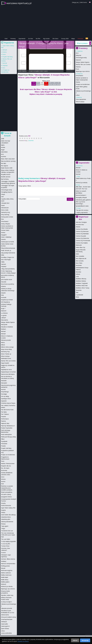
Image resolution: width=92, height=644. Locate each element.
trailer (41, 71)
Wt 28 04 (54, 84)
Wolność (4, 584)
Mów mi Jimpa (80, 102)
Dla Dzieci (55, 39)
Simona (3, 479)
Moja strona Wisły (6, 349)
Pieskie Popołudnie (7, 428)
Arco (77, 53)
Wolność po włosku (82, 183)
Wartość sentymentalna (8, 564)
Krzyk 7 (3, 309)
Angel (3, 150)
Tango (3, 528)
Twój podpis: (22, 199)
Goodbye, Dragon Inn (8, 257)
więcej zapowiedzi (82, 212)
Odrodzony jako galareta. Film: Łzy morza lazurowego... (83, 202)
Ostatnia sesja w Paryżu (8, 403)
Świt (77, 292)
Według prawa (5, 566)
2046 (3, 139)
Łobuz (78, 95)
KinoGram (79, 265)
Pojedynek (4, 441)
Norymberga (5, 392)
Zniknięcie (4, 622)
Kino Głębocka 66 (81, 258)
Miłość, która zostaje (7, 347)
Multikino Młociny (81, 279)
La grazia (4, 315)
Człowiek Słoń (5, 203)
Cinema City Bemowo (82, 231)
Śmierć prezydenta (7, 492)
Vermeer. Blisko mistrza (8, 559)
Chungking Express (7, 192)
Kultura (78, 274)
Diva (2, 219)
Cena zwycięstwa (81, 99)
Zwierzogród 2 (5, 626)
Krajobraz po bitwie (7, 300)
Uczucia (3, 552)
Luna (77, 276)
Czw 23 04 (34, 84)
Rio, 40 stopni (5, 468)
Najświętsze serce (6, 370)
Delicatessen (5, 208)
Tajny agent (5, 526)
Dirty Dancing (5, 215)
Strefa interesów (6, 505)
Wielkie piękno (5, 582)
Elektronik (79, 245)
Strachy (3, 503)
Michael (78, 168)
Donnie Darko (5, 230)
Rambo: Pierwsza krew (8, 464)
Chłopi (3, 194)
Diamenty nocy (6, 212)
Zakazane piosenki (7, 608)
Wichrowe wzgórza (7, 570)
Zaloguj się (75, 2)
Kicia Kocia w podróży (8, 284)
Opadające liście (6, 399)
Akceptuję (85, 640)
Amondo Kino (80, 225)
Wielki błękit (5, 577)
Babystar (79, 55)
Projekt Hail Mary (8, 57)
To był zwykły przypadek (8, 541)
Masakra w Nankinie (7, 327)
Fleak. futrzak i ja (6, 250)
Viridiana (4, 561)
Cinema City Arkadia (82, 229)
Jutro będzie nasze (7, 279)
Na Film (38, 39)
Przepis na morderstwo (83, 84)
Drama (78, 82)
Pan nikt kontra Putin (7, 410)
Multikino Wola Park (82, 286)
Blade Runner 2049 (7, 168)
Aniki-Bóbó (4, 152)
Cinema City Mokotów (82, 238)
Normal (78, 174)
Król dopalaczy (5, 302)
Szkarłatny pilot (6, 519)
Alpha (3, 145)
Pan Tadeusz (5, 414)
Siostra (3, 481)
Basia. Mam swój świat (8, 159)
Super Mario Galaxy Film (8, 508)
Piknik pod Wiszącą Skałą (8, 437)
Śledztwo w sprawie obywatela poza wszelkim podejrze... (7, 488)
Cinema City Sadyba (82, 243)
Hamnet (4, 264)
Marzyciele (4, 325)
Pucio (77, 69)
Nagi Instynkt (5, 363)
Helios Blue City (80, 247)
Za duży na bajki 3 (6, 602)
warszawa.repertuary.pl (19, 3)
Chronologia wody (81, 58)
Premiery (13, 39)
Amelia (3, 147)
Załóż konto (83, 2)
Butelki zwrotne (6, 177)
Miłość (3, 345)
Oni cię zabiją (5, 396)
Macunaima (4, 320)
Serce (3, 477)
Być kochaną (5, 179)
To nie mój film (6, 544)
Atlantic (78, 227)
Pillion (3, 439)
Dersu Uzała (5, 210)
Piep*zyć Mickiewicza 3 (8, 426)
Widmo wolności (6, 573)
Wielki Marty (5, 580)
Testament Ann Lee (7, 531)
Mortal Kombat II (81, 195)
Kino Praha (79, 263)
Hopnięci (5, 65)
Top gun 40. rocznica (82, 210)
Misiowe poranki (6, 340)
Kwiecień (78, 60)
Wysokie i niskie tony (7, 595)
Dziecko (3, 239)
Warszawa (82, 43)
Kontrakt (4, 297)
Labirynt (4, 318)
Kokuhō (3, 293)
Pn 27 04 (50, 84)
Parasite (4, 417)
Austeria (4, 156)
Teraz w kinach (8, 134)
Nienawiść (4, 383)
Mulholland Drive (6, 358)
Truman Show (5, 546)
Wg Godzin (46, 39)
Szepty (3, 512)
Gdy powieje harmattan (8, 253)
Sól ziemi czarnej (6, 494)
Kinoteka (78, 272)
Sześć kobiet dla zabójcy (8, 515)
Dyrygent (4, 235)
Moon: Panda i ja (6, 354)
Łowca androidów (6, 633)
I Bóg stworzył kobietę (8, 269)
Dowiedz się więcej (23, 641)
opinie (46, 71)
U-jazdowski (79, 295)
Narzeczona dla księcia (8, 374)
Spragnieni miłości (6, 497)
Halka (3, 262)
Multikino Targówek (82, 283)
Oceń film (31, 141)
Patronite (80, 39)
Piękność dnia (5, 423)
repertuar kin (26, 71)
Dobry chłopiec (6, 224)
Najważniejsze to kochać (8, 372)
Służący (3, 524)
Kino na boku (80, 261)
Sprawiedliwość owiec (82, 206)
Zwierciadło (4, 624)
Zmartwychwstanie (7, 619)
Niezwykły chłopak (81, 197)
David (3, 205)
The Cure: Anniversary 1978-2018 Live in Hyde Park (8, 535)
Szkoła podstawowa (7, 522)
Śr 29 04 (59, 84)
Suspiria (3, 510)
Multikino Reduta (81, 281)
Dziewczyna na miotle (8, 242)
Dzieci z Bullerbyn (6, 237)
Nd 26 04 (46, 84)
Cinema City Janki (81, 236)
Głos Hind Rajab (6, 260)
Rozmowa (4, 470)
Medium (4, 329)
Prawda (3, 446)
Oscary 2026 (65, 39)
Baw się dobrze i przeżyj (8, 161)
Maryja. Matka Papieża (83, 62)
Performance (5, 419)
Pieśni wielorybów (6, 434)
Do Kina (31, 39)
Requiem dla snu (6, 466)
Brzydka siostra (6, 174)
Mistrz (3, 342)
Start (6, 39)
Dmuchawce (79, 76)
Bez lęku (4, 163)
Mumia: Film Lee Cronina (83, 64)
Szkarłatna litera (6, 517)
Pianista (78, 67)
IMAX (77, 254)
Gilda (3, 255)
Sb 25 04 (42, 84)
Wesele (3, 568)
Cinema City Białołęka (82, 234)
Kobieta (3, 286)
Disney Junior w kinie (7, 217)
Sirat (2, 484)
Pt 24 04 (38, 84)
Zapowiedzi (22, 39)
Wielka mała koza (6, 575)
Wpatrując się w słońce (83, 71)
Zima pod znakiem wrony (9, 617)
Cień (2, 197)
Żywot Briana (5, 629)
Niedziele (4, 381)
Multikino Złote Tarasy (83, 288)
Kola (2, 295)
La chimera (4, 313)
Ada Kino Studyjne (81, 222)
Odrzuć (75, 640)
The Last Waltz (6, 539)
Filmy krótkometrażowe (8, 248)
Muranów (79, 290)
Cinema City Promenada (83, 241)
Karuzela (4, 282)
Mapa (73, 39)
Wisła (77, 297)
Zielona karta (5, 615)
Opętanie (4, 401)
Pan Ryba (4, 412)
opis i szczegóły (34, 71)
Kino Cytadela (80, 256)
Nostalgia (4, 394)
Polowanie (4, 444)
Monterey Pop (5, 352)
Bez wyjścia (4, 166)
